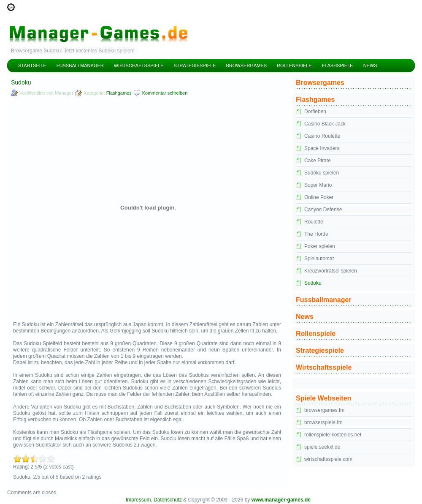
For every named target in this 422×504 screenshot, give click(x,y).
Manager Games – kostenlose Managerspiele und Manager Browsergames (211, 27)
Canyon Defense (323, 210)
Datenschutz (168, 500)
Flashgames (119, 93)
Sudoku (313, 283)
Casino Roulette (322, 136)
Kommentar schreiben (165, 93)
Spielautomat (319, 259)
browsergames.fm (324, 410)
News (370, 65)
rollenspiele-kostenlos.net (333, 435)
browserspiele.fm (323, 422)
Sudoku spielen (322, 173)
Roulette (314, 222)
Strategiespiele (195, 65)
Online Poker (319, 197)
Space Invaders (322, 148)
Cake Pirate (318, 161)
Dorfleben (315, 112)
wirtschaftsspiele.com (328, 459)
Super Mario (318, 185)
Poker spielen (320, 246)
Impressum (138, 500)
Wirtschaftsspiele (139, 65)
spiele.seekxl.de (322, 447)
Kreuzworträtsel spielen (331, 271)
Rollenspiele (294, 65)
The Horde (316, 234)
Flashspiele (338, 65)
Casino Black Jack (325, 124)
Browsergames (247, 65)
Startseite (32, 65)
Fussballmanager (80, 65)
